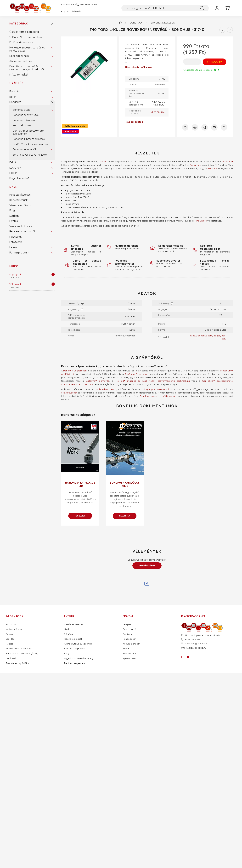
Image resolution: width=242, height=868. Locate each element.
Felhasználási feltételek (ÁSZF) (22, 654)
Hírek (14, 266)
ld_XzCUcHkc (158, 112)
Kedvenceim (129, 654)
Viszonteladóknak (20, 205)
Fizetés (14, 221)
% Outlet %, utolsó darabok (26, 37)
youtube (188, 657)
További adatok (134, 122)
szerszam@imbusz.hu (197, 644)
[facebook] (147, 584)
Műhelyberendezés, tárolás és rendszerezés (27, 49)
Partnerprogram (19, 252)
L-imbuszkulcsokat (105, 389)
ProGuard (228, 162)
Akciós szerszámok (21, 61)
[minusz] (186, 62)
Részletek (80, 516)
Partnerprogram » (74, 663)
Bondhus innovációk (25, 149)
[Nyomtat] (205, 127)
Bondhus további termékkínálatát (158, 396)
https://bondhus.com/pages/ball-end (208, 337)
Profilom (127, 634)
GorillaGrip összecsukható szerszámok (28, 132)
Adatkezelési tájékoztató (19, 649)
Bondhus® (15, 102)
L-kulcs (103, 162)
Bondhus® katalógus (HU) (125, 484)
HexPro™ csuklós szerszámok (30, 144)
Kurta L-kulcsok (22, 125)
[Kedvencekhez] (185, 127)
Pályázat (69, 634)
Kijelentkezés (130, 658)
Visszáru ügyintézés (75, 649)
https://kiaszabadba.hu (194, 648)
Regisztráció (129, 629)
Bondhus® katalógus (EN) (80, 484)
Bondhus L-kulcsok (24, 120)
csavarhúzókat (69, 393)
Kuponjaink (15, 274)
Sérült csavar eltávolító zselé (30, 155)
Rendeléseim (129, 639)
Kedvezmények (18, 200)
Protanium (195, 165)
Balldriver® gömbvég (98, 381)
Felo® (13, 162)
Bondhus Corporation (75, 371)
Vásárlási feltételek (21, 226)
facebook (182, 657)
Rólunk (9, 634)
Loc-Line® (15, 168)
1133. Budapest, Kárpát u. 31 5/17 (203, 635)
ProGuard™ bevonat (136, 374)
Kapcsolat (16, 237)
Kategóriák (19, 24)
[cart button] (228, 8)
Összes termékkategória (24, 32)
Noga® (13, 173)
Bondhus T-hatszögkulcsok (29, 139)
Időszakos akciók (73, 639)
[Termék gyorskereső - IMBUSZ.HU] (165, 8)
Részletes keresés (20, 195)
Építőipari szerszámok (23, 42)
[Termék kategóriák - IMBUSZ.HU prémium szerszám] (120, 23)
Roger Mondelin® (19, 178)
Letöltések (16, 242)
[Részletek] (53, 274)
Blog (12, 210)
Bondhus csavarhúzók (26, 115)
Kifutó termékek (19, 75)
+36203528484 (193, 640)
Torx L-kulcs (200, 221)
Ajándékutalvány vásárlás (78, 644)
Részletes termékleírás (139, 67)
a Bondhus (87, 384)
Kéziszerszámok (19, 56)
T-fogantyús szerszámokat (157, 389)
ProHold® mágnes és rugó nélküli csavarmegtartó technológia (152, 381)
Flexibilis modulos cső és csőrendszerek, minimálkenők (27, 68)
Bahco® (14, 91)
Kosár (126, 649)
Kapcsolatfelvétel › (71, 11)
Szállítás (14, 216)
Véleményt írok (147, 566)
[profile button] (217, 8)
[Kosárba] (214, 62)
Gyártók (17, 83)
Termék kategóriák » (17, 663)
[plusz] (198, 62)
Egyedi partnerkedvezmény (79, 658)
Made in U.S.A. (70, 131)
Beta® (13, 97)
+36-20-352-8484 (89, 5)
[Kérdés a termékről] (224, 127)
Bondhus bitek (21, 110)
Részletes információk (22, 231)
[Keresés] (202, 8)
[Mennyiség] (192, 62)
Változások (15, 284)
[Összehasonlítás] (195, 127)
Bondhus (213, 168)
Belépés (127, 624)
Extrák (13, 247)
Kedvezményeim (132, 644)
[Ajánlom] (214, 127)
